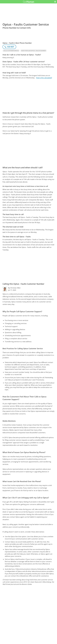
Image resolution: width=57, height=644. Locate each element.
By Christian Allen (14, 288)
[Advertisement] (28, 95)
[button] (55, 2)
